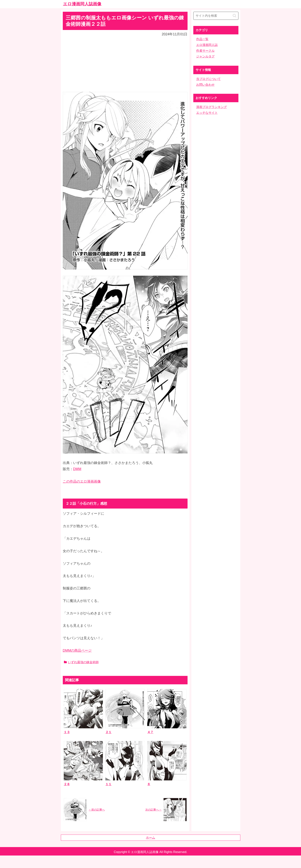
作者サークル (205, 51)
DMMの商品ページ (77, 651)
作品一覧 (202, 39)
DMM (77, 469)
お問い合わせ (205, 85)
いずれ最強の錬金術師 (81, 662)
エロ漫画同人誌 (207, 45)
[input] (216, 16)
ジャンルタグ (205, 56)
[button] (234, 16)
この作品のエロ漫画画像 (82, 481)
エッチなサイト (207, 113)
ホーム (150, 838)
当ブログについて (208, 79)
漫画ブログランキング (212, 107)
